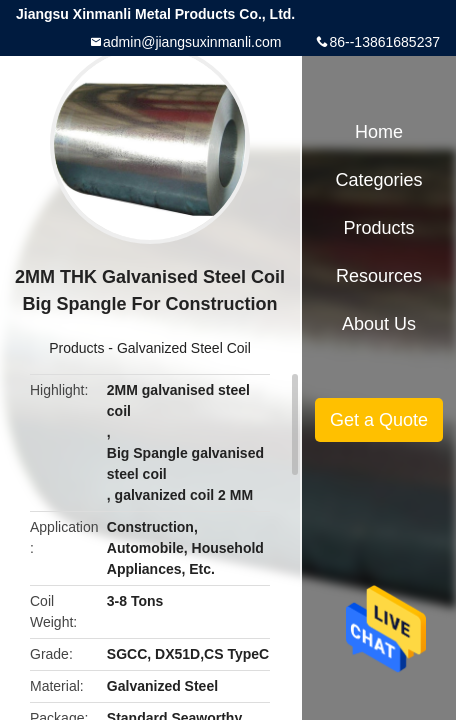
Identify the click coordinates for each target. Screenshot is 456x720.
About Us (379, 324)
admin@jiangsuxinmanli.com (192, 42)
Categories (378, 180)
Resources (379, 276)
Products (76, 348)
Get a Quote (379, 420)
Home (379, 132)
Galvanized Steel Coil (184, 348)
